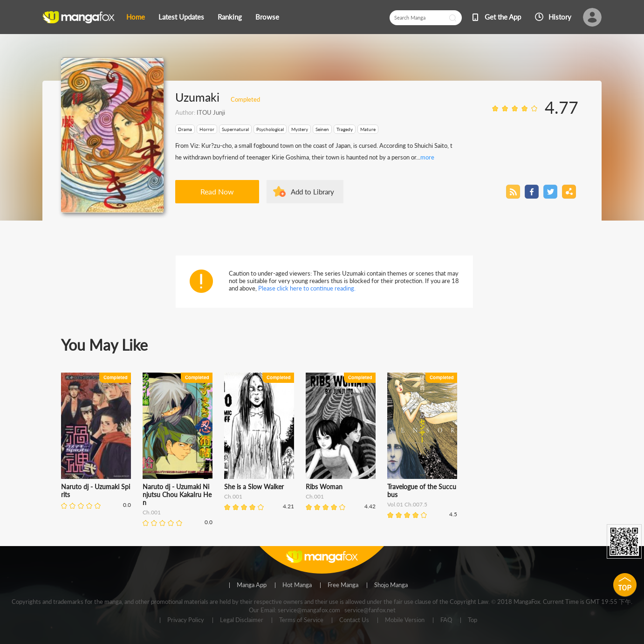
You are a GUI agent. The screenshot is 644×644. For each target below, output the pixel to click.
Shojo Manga (391, 585)
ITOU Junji (211, 112)
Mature (368, 129)
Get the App (503, 17)
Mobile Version (405, 620)
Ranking (230, 17)
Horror (207, 129)
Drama (185, 129)
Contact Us (354, 620)
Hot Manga (297, 585)
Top (473, 620)
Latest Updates (181, 17)
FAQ (446, 620)
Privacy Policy (186, 620)
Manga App (252, 585)
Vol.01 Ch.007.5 (407, 504)
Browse (267, 17)
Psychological (270, 129)
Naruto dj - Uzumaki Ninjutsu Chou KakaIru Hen (177, 495)
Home (136, 17)
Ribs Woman (324, 487)
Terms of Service (301, 620)
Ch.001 (152, 512)
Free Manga (343, 585)
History (560, 17)
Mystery (300, 129)
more (427, 157)
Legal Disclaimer (242, 620)
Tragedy (345, 129)
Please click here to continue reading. (307, 288)
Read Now (217, 191)
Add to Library (312, 192)
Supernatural (235, 129)
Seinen (322, 129)
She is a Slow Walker (254, 487)
